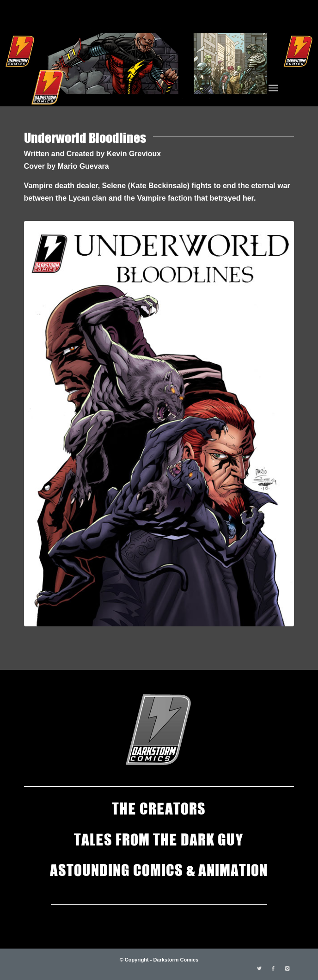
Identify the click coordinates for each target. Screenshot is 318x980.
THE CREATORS (159, 808)
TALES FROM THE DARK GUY (159, 839)
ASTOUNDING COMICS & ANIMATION (159, 869)
